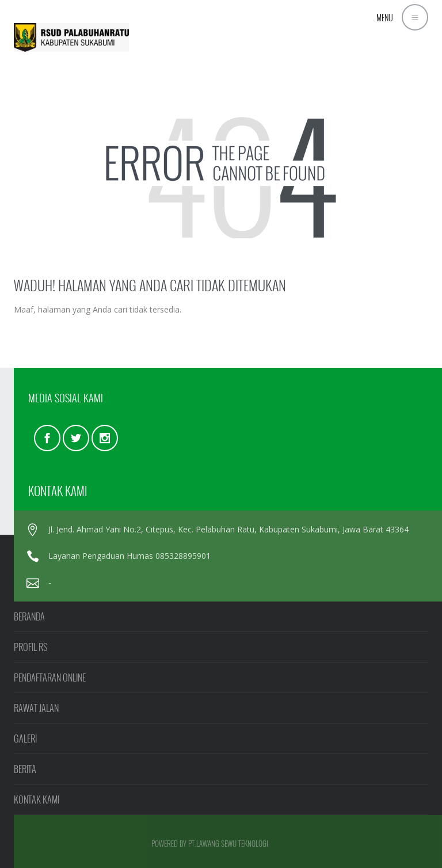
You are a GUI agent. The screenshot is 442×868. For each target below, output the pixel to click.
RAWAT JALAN (36, 708)
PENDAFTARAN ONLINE (50, 677)
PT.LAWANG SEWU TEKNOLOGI (228, 843)
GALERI (25, 738)
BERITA (25, 769)
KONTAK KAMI (37, 800)
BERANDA (29, 616)
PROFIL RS (31, 647)
